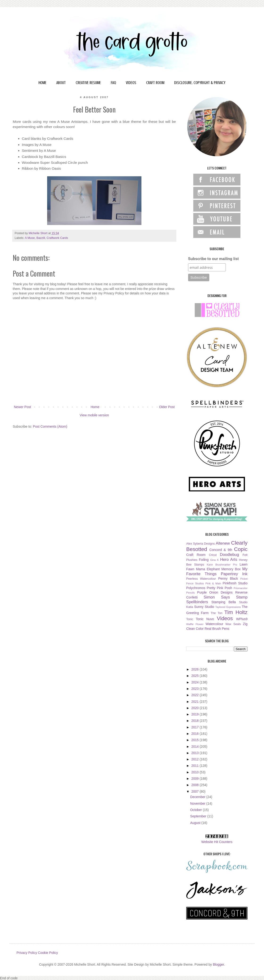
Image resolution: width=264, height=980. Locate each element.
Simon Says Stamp (226, 597)
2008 (196, 785)
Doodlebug (229, 555)
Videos (225, 618)
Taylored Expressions (228, 607)
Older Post (167, 407)
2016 (196, 734)
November (198, 803)
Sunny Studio (204, 607)
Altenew (223, 543)
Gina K (214, 560)
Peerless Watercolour (201, 579)
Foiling (204, 560)
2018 (196, 721)
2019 (196, 714)
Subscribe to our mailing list (213, 259)
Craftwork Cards (57, 238)
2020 (196, 708)
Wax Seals (233, 624)
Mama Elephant (208, 569)
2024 (196, 682)
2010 (196, 772)
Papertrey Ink (234, 574)
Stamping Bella (224, 602)
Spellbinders (197, 602)
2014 (196, 747)
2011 (196, 766)
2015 (196, 740)
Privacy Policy (27, 953)
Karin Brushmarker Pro (222, 565)
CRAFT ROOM (155, 83)
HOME (42, 83)
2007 (196, 791)
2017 (196, 727)
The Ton (216, 613)
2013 (196, 753)
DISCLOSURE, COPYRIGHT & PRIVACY (200, 83)
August (196, 823)
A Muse (30, 238)
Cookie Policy (48, 953)
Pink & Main (213, 583)
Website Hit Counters (217, 842)
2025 (196, 676)
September (199, 816)
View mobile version (94, 415)
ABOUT (61, 83)
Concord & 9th (221, 550)
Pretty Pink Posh (219, 588)
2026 (196, 669)
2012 (196, 759)
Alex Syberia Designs (200, 544)
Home (95, 407)
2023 (196, 689)
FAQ (113, 83)
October (197, 810)
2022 (196, 695)
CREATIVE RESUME (88, 83)
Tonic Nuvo (205, 619)
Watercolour (214, 624)
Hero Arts (229, 560)
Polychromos (196, 588)
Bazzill (41, 238)
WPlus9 (242, 619)
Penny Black (228, 578)
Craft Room (196, 555)
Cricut (213, 555)
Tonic (190, 619)
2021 (196, 702)
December (198, 797)
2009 (196, 779)
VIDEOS (131, 83)
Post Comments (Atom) (50, 426)
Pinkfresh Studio (235, 583)
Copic (241, 549)
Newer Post (22, 407)
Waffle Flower (195, 624)
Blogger (218, 964)
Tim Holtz (236, 612)
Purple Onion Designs (215, 592)
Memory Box (231, 569)
